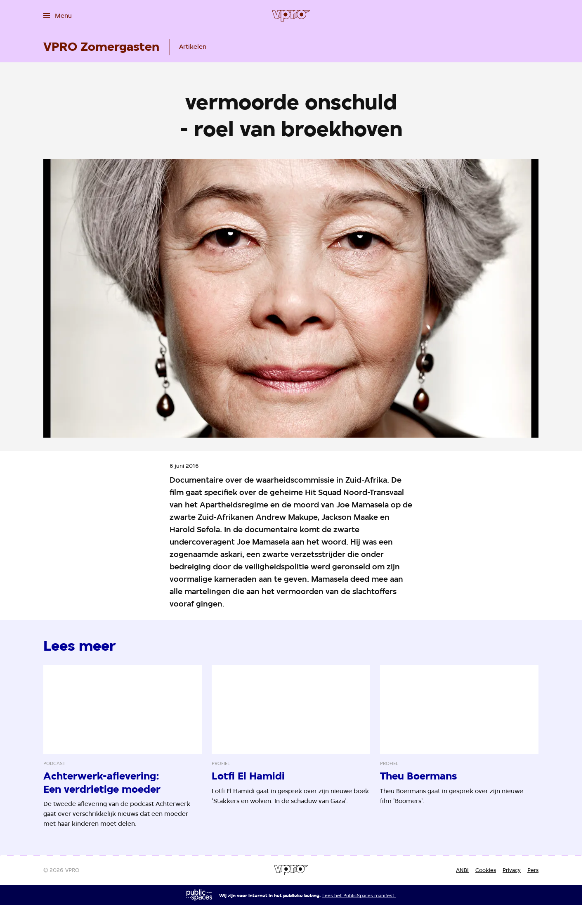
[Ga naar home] (291, 16)
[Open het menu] (58, 16)
